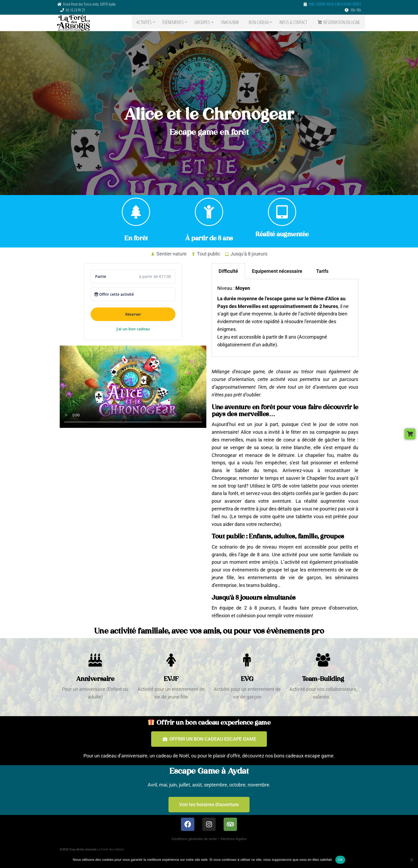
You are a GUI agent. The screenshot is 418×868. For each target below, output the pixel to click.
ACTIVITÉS (149, 23)
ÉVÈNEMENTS (178, 23)
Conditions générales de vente (194, 839)
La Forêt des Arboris (111, 849)
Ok (340, 860)
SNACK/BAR (234, 23)
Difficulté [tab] (228, 271)
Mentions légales (234, 839)
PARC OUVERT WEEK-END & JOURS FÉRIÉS (335, 4)
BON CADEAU (261, 23)
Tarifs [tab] (322, 271)
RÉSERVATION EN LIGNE (340, 23)
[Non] (411, 860)
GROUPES (207, 23)
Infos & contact (296, 23)
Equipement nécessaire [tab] (277, 271)
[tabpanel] (285, 318)
